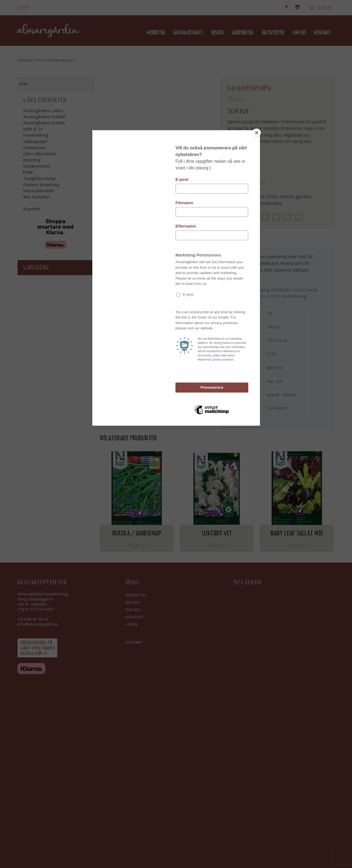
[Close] (259, 132)
